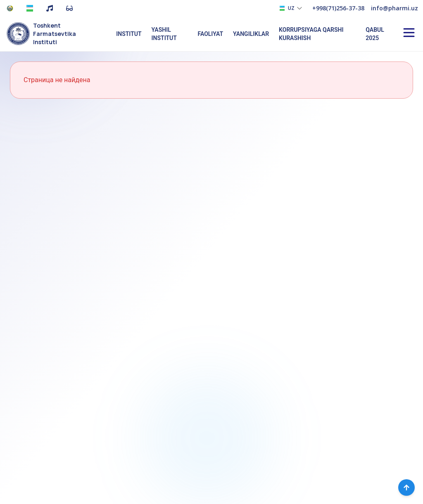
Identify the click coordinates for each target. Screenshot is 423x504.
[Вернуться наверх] (406, 487)
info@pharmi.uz (394, 8)
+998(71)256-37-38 (338, 8)
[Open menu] (409, 33)
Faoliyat (210, 34)
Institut (129, 34)
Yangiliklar (251, 34)
